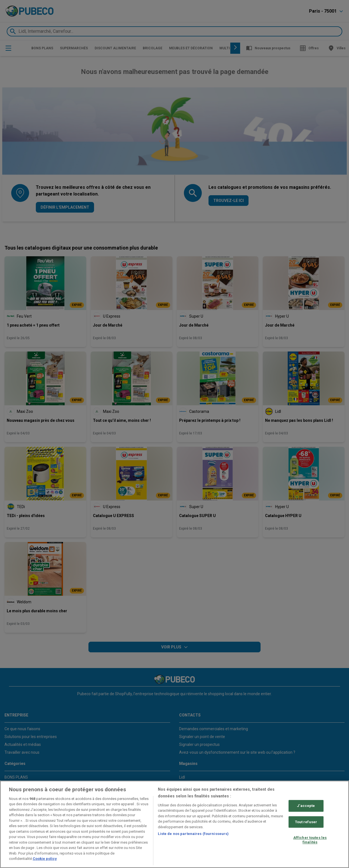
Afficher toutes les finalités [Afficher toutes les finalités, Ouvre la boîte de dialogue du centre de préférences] (310, 840)
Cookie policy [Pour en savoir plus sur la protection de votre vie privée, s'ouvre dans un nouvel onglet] (45, 859)
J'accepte (306, 806)
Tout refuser (306, 822)
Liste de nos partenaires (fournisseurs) (193, 834)
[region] (174, 824)
